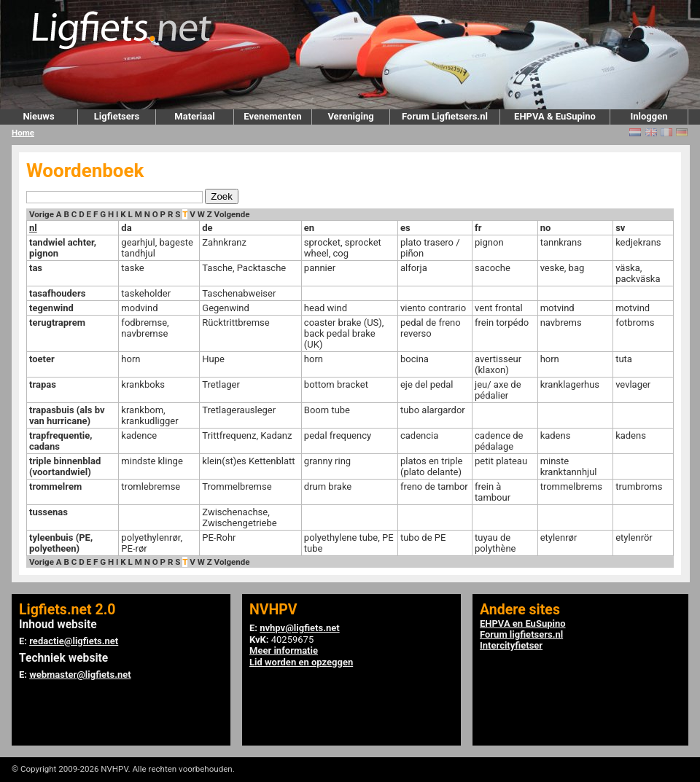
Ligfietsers (117, 116)
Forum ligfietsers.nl (521, 634)
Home (23, 133)
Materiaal (194, 116)
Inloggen (649, 116)
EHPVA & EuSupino (555, 116)
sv (620, 228)
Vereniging (350, 116)
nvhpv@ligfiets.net (299, 628)
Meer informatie (284, 650)
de (207, 228)
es (405, 228)
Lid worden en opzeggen (301, 662)
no (546, 228)
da (126, 228)
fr (478, 228)
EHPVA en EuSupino (523, 623)
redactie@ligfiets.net (74, 641)
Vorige (42, 214)
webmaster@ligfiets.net (80, 675)
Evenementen (272, 116)
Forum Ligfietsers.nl (445, 116)
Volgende (232, 214)
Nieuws (38, 116)
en (309, 228)
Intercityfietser (511, 645)
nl (33, 228)
